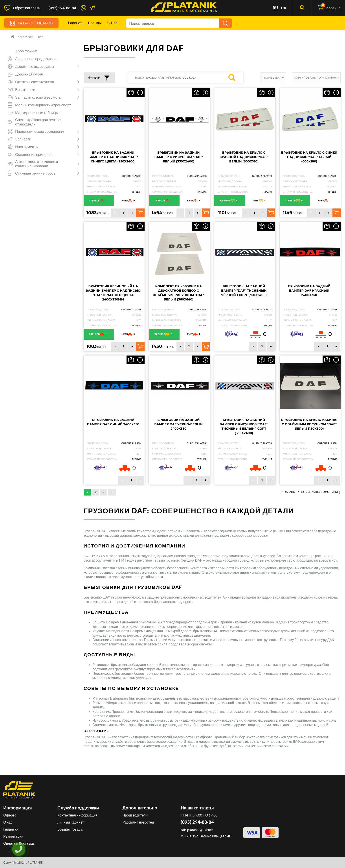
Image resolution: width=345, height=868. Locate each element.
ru (275, 8)
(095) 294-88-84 (62, 8)
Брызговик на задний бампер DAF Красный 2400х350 (309, 291)
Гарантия (11, 829)
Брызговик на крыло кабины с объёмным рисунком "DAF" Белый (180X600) (309, 424)
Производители (135, 815)
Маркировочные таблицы (37, 113)
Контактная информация (77, 815)
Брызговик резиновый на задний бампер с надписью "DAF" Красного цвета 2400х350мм (113, 293)
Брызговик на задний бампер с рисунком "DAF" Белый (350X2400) (178, 157)
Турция (137, 192)
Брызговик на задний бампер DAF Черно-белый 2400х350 (178, 424)
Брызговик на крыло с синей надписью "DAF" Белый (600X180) (309, 157)
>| (112, 492)
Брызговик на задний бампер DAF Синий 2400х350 (113, 422)
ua (284, 8)
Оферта (10, 815)
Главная (75, 23)
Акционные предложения (37, 59)
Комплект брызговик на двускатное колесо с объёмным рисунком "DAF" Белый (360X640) (179, 293)
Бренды (95, 23)
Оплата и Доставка (19, 843)
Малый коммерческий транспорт (43, 105)
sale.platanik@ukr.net (197, 830)
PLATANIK (36, 862)
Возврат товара (70, 829)
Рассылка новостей (138, 822)
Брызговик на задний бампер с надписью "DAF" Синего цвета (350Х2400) (113, 157)
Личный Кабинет (71, 822)
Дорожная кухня (29, 74)
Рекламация (13, 836)
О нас (112, 23)
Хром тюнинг (26, 51)
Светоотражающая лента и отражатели (38, 122)
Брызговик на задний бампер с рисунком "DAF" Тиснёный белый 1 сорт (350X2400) (244, 426)
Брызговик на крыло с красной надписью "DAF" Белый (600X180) (244, 157)
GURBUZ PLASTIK (131, 176)
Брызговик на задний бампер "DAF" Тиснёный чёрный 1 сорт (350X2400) (244, 291)
